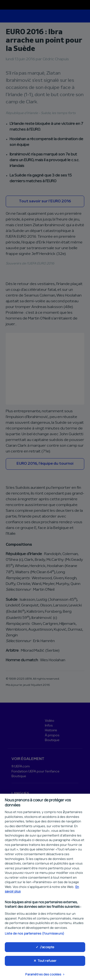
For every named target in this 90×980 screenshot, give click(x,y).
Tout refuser (47, 963)
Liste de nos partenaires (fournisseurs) (35, 936)
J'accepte (47, 949)
